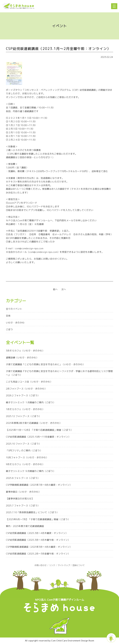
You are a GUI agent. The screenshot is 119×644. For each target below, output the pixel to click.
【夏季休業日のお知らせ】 (20, 499)
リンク (52, 565)
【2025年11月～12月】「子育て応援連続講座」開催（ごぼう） (39, 430)
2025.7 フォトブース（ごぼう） (23, 506)
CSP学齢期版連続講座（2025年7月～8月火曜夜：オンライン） (39, 485)
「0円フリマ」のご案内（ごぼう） (24, 450)
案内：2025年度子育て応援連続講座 (25, 526)
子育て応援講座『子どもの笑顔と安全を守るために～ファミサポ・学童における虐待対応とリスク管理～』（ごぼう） (59, 373)
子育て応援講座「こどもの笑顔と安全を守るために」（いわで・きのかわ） (45, 364)
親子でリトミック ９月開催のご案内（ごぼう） (31, 471)
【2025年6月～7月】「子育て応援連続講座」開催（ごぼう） (38, 519)
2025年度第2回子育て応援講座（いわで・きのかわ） (34, 423)
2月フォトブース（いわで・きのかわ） (26, 389)
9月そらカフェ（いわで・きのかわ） (25, 464)
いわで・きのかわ (15, 323)
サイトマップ (64, 565)
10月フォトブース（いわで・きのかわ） (27, 457)
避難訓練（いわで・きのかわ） (22, 358)
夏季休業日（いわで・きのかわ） (23, 492)
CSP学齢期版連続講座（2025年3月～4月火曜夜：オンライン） (39, 547)
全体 (8, 316)
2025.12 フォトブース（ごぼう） (23, 416)
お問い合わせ (40, 565)
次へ (64, 289)
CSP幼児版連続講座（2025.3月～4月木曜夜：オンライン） (37, 533)
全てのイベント (14, 309)
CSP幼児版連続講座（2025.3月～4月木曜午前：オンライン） (38, 540)
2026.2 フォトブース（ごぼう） (23, 395)
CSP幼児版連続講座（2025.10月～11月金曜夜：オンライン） (38, 437)
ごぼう (9, 329)
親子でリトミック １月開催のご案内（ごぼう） (31, 402)
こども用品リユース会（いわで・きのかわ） (29, 382)
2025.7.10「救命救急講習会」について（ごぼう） (32, 512)
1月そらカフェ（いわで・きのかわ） (25, 409)
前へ (55, 289)
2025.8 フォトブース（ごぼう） (23, 478)
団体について (79, 565)
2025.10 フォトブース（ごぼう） (23, 444)
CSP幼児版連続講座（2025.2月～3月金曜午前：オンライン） (38, 554)
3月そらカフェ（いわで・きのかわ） (25, 351)
